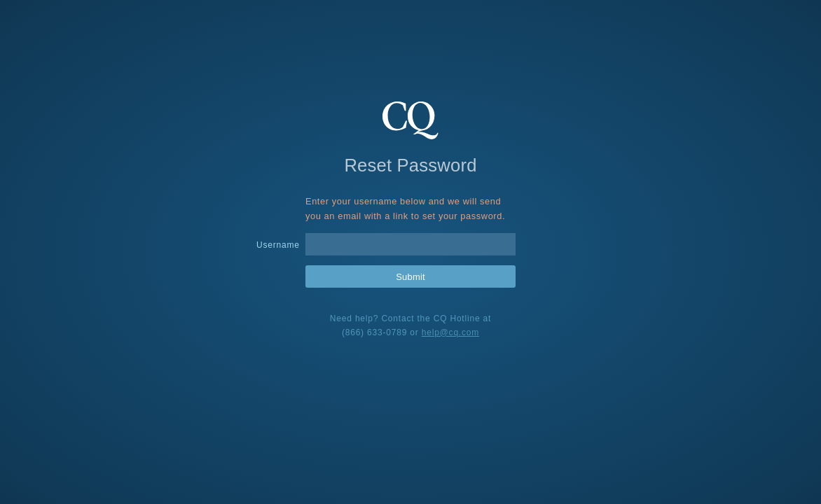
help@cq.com (450, 332)
